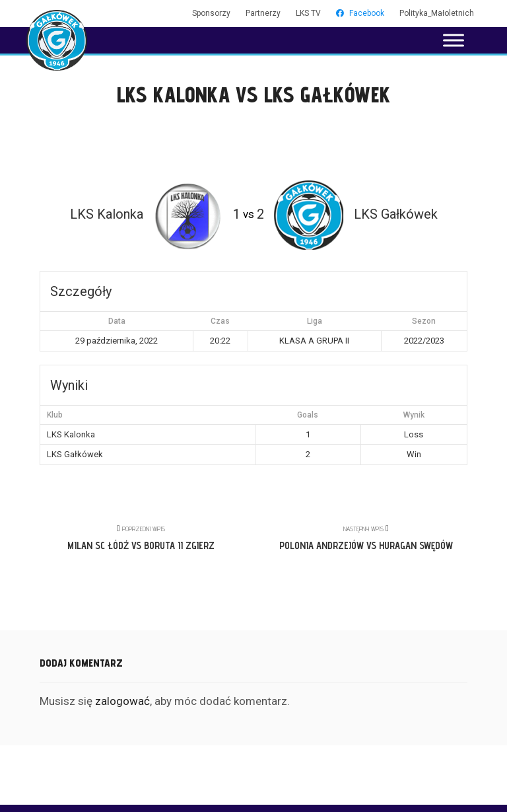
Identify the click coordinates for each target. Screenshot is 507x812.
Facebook (360, 13)
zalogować (122, 701)
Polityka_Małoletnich (437, 13)
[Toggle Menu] (454, 40)
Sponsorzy (211, 13)
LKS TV (308, 13)
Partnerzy (263, 13)
